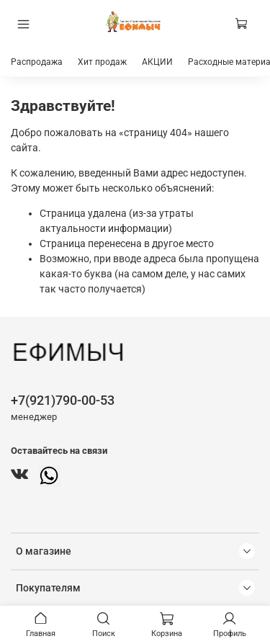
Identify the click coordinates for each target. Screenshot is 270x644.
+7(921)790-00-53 (63, 400)
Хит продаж (102, 62)
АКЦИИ (157, 62)
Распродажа (37, 62)
